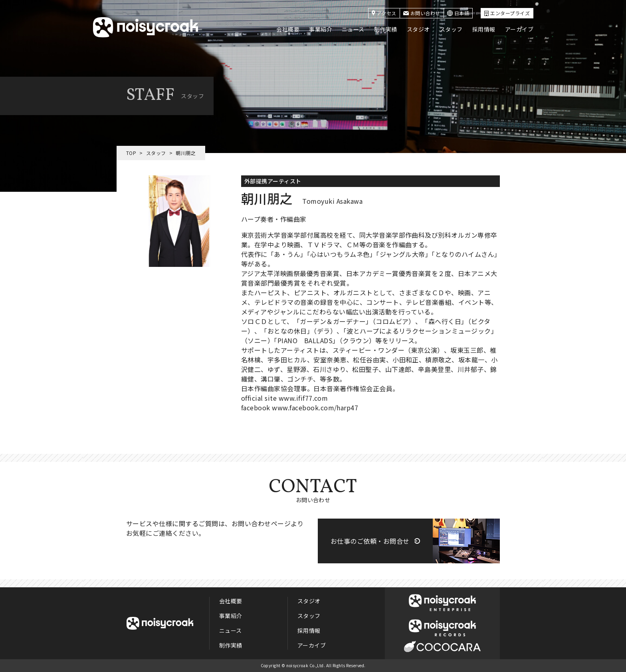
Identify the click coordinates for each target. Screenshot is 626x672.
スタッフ (451, 29)
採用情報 (484, 29)
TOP (131, 153)
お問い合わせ (422, 13)
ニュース (353, 29)
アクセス (384, 13)
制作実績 (386, 29)
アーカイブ (519, 29)
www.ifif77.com (303, 398)
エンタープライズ (507, 13)
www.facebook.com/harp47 (315, 408)
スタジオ (418, 29)
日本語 (458, 13)
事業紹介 (321, 29)
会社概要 (288, 29)
